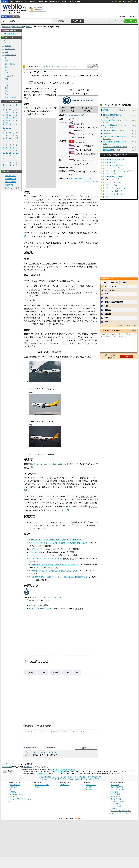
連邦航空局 (63, 202)
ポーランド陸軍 (109, 162)
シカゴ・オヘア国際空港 (83, 146)
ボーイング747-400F (70, 340)
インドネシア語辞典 (118, 801)
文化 (6, 70)
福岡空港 (74, 318)
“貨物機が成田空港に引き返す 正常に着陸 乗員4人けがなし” (55, 571)
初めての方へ (123, 17)
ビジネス (8, 43)
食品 (6, 88)
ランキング (65, 66)
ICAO (72, 108)
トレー (43, 673)
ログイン (115, 1)
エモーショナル (110, 286)
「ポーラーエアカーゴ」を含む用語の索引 (41, 752)
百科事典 (29, 27)
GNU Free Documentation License (63, 770)
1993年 (32, 196)
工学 (6, 61)
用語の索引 (56, 66)
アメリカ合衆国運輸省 (38, 206)
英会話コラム (11, 176)
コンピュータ (10, 49)
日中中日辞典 (43, 1)
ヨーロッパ (46, 108)
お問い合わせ (65, 785)
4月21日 (108, 314)
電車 (6, 52)
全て (4, 40)
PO (104, 134)
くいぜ (30, 673)
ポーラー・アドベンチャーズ (114, 188)
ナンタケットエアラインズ (114, 142)
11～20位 (115, 282)
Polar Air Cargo (35, 605)
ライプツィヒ (59, 289)
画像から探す (39, 787)
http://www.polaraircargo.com (80, 178)
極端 (106, 318)
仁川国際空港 (79, 124)
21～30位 (124, 282)
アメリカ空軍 (63, 315)
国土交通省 (93, 506)
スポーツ (8, 82)
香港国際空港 (79, 142)
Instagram (79, 608)
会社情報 (89, 787)
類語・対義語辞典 (16, 1)
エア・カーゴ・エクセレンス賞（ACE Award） (51, 464)
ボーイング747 (64, 217)
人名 (6, 91)
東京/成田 (83, 263)
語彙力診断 (10, 185)
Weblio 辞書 (126, 1)
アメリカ (40, 95)
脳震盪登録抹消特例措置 (114, 302)
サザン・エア (35, 340)
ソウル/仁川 (42, 267)
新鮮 (106, 322)
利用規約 (13, 792)
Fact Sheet (35, 555)
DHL (49, 233)
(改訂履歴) (61, 772)
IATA (63, 108)
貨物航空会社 (51, 95)
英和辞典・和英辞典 (118, 789)
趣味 (6, 79)
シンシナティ (35, 263)
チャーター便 (108, 120)
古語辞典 (65, 1)
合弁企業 (39, 199)
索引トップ (46, 66)
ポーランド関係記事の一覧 (113, 159)
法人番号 (63, 115)
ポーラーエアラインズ (55, 83)
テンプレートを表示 (91, 182)
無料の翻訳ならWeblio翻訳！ (39, 9)
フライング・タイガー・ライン (42, 522)
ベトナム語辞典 (116, 806)
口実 (106, 306)
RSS (79, 818)
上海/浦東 (32, 267)
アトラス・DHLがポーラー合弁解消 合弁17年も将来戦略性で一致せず (59, 543)
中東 (54, 108)
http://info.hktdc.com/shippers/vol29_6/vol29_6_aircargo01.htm (56, 540)
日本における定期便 (111, 115)
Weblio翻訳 (115, 792)
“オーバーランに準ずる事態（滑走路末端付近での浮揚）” (54, 565)
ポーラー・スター (110, 197)
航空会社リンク (38, 549)
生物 (6, 85)
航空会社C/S (37, 552)
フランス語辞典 (116, 799)
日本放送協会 (92, 503)
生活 (6, 73)
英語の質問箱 (11, 182)
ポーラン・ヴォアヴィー (112, 168)
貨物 (72, 305)
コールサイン (87, 108)
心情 (67, 673)
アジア (37, 108)
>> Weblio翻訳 (132, 331)
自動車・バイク (11, 55)
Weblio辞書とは (15, 785)
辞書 (5, 1)
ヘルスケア (9, 76)
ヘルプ (135, 1)
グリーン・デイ (57, 311)
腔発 (106, 294)
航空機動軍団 (76, 315)
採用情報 (89, 789)
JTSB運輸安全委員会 (86, 565)
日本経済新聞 (68, 558)
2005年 (27, 464)
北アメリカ (29, 108)
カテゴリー (74, 66)
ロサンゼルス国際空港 (83, 150)
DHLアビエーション (111, 131)
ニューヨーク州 (50, 92)
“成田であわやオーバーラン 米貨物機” (47, 558)
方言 (6, 94)
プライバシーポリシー (17, 794)
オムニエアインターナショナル (115, 138)
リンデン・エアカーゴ (112, 147)
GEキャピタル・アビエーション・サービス (81, 196)
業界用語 (8, 46)
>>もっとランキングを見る (127, 325)
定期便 (106, 110)
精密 (106, 298)
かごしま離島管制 (110, 125)
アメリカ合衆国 (80, 172)
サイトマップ (14, 797)
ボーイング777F (68, 337)
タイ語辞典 (115, 804)
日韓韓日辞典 (55, 1)
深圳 (82, 286)
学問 (6, 67)
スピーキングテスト (13, 188)
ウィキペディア (33, 66)
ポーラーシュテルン (111, 185)
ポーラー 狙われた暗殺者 (113, 176)
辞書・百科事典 (18, 27)
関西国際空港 (64, 318)
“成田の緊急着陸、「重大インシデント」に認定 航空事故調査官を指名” (59, 577)
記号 (5, 167)
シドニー (75, 286)
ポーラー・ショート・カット (114, 194)
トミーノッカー (110, 290)
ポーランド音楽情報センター (114, 165)
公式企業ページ (91, 785)
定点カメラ (38, 506)
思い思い (108, 310)
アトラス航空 (41, 214)
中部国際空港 (47, 321)
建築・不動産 (10, 64)
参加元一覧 (133, 17)
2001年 (27, 214)
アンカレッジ (47, 263)
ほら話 (55, 673)
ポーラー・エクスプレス (112, 191)
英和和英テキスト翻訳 (37, 726)
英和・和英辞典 (30, 1)
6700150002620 (75, 115)
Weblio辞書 (42, 774)
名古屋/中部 (53, 281)
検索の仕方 (13, 787)
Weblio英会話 (11, 179)
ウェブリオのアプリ (42, 785)
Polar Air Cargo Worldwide (40, 608)
